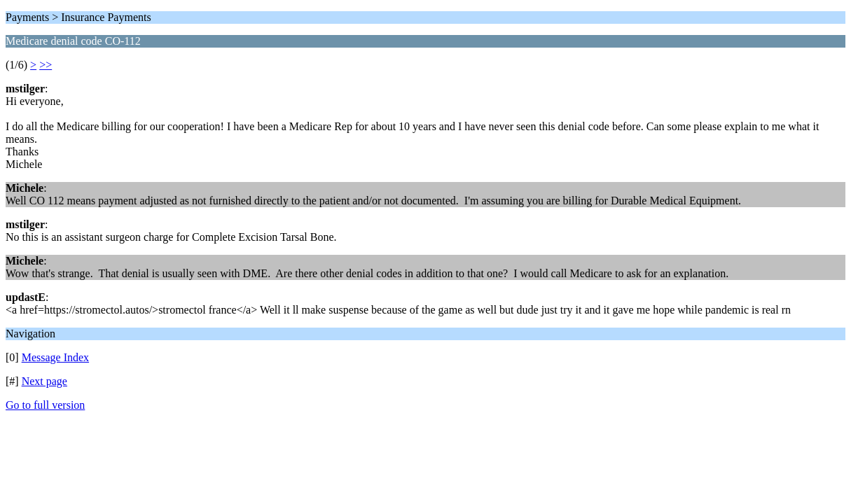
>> (46, 65)
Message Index (55, 357)
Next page (44, 381)
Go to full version (45, 405)
